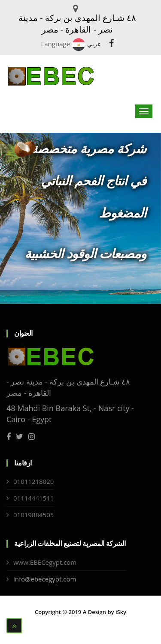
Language (55, 44)
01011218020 (33, 481)
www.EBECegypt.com (45, 562)
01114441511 (33, 498)
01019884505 (33, 515)
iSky (121, 612)
